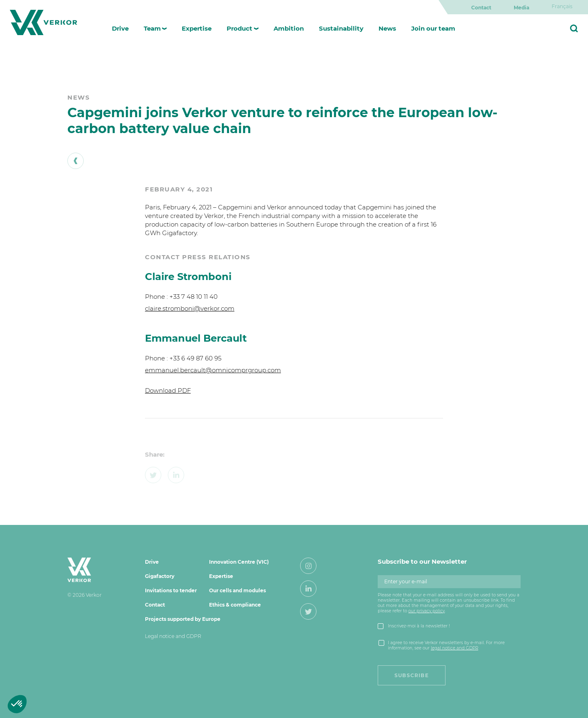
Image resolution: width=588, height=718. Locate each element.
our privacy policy (427, 611)
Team (152, 28)
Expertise (197, 28)
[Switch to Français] (562, 6)
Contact (481, 8)
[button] (17, 704)
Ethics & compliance (235, 605)
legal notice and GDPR (454, 648)
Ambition (289, 28)
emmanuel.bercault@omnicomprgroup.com (213, 370)
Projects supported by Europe (183, 619)
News (387, 28)
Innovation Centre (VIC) (239, 562)
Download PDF (168, 390)
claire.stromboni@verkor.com (190, 308)
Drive (120, 28)
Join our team (433, 28)
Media (521, 8)
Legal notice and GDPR (173, 636)
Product (239, 28)
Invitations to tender (171, 590)
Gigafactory (160, 576)
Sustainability (341, 28)
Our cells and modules (237, 590)
